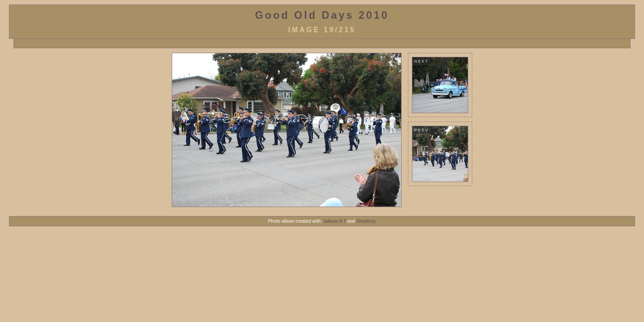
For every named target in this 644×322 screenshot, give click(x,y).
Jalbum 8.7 (335, 221)
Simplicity (366, 221)
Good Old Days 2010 (322, 15)
